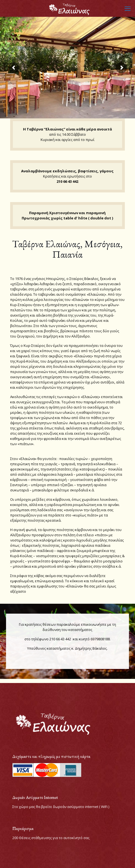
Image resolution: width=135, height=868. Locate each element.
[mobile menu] (128, 8)
